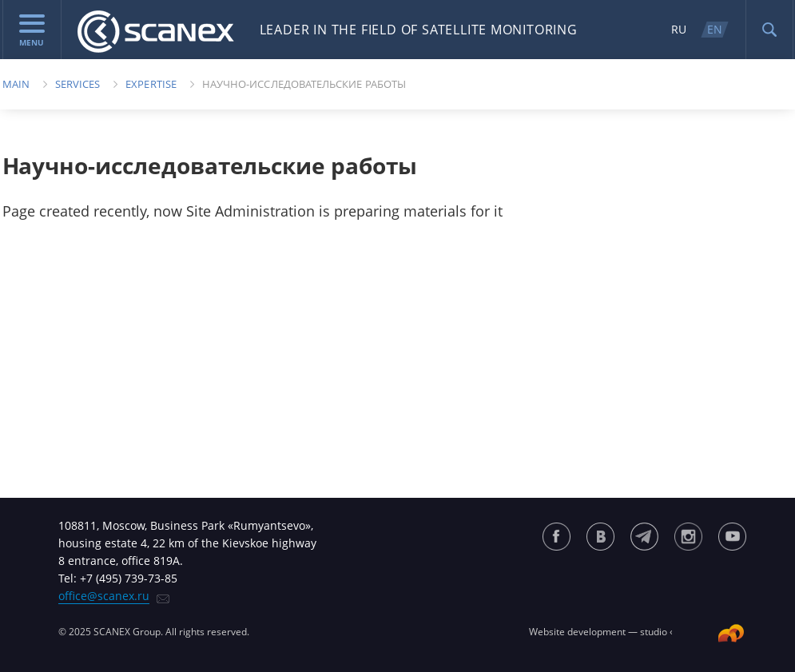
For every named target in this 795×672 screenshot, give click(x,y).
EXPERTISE (151, 84)
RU (679, 29)
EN (715, 29)
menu (32, 31)
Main (16, 84)
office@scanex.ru (104, 596)
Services (78, 84)
